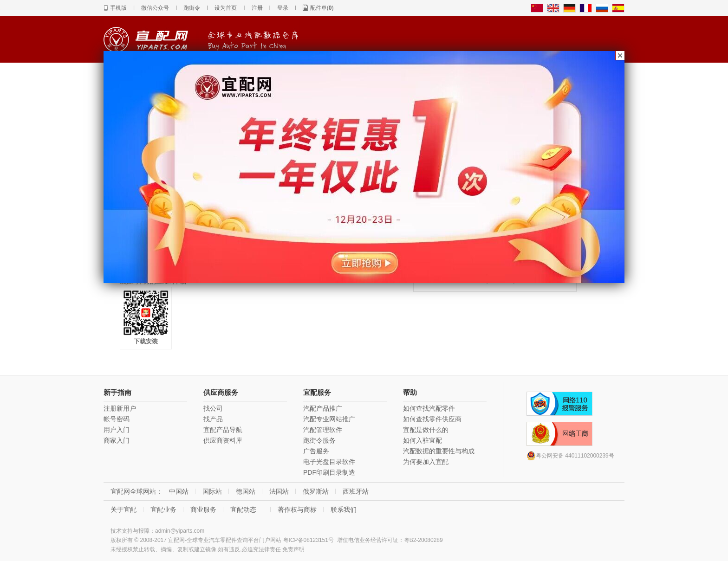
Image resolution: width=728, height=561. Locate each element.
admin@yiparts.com (180, 531)
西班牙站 (356, 491)
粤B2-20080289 (423, 540)
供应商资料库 (223, 440)
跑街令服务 (319, 440)
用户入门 (117, 430)
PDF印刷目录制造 (329, 472)
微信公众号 (155, 8)
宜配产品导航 (223, 430)
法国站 (279, 491)
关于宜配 (123, 509)
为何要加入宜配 (426, 462)
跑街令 (192, 8)
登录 (283, 8)
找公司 (213, 408)
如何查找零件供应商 (432, 419)
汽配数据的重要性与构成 (439, 451)
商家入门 (117, 440)
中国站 (179, 491)
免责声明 (293, 549)
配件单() (322, 8)
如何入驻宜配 (422, 440)
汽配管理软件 (323, 430)
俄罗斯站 (316, 491)
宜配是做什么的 (426, 430)
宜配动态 (243, 509)
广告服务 (316, 451)
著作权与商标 (297, 509)
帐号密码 (117, 419)
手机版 (118, 8)
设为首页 (226, 8)
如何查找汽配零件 (429, 408)
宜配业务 (163, 509)
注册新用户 (120, 408)
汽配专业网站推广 (329, 419)
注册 (257, 8)
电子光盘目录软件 (329, 462)
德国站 (246, 491)
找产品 (213, 419)
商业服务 (203, 509)
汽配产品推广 (323, 408)
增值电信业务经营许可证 (368, 540)
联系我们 (344, 509)
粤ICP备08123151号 (309, 540)
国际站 (212, 491)
